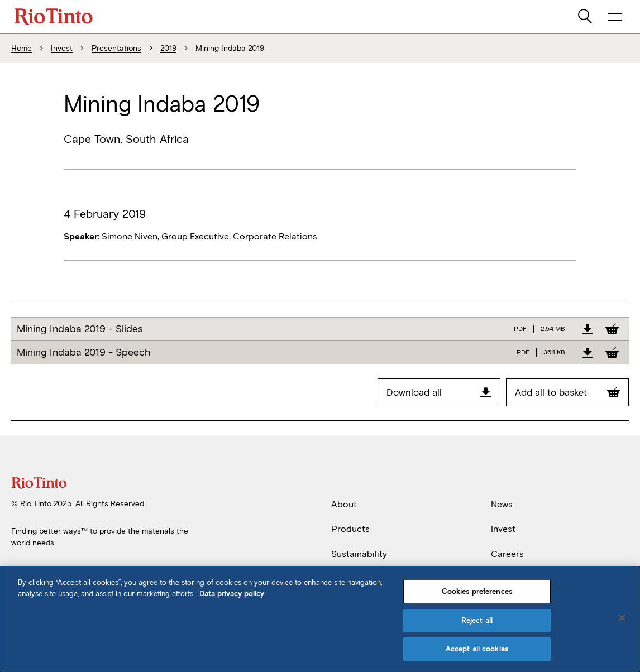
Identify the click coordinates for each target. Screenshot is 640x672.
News (502, 504)
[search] (586, 17)
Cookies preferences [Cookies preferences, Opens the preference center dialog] (477, 591)
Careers (507, 554)
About (344, 504)
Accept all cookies (477, 649)
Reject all (477, 620)
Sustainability (359, 554)
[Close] (622, 618)
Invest (503, 529)
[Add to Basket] (612, 329)
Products (350, 529)
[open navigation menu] (615, 17)
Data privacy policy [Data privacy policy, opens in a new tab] (232, 594)
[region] (320, 619)
